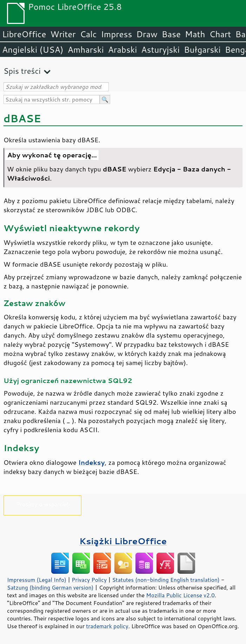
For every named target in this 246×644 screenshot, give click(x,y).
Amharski (86, 50)
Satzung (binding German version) (50, 587)
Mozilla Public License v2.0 (180, 595)
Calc (88, 34)
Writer (63, 34)
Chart (220, 34)
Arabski (123, 50)
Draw (147, 34)
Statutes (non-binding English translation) (166, 580)
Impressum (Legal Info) (37, 580)
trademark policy (107, 626)
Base (171, 34)
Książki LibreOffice (123, 541)
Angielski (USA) (33, 50)
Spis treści (22, 71)
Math (195, 34)
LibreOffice (24, 34)
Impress (117, 34)
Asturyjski (160, 50)
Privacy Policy (89, 580)
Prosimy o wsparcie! (43, 504)
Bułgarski (202, 50)
